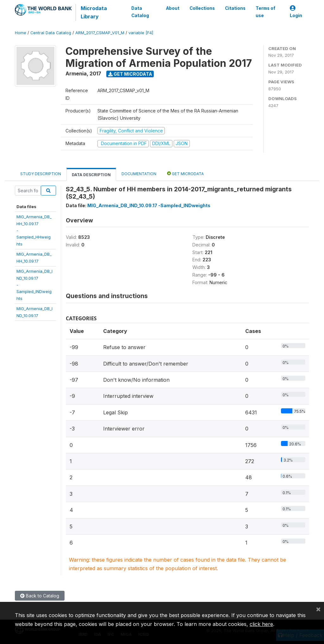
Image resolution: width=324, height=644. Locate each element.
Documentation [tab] (139, 174)
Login (296, 12)
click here (261, 624)
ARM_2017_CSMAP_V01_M (100, 33)
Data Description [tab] (91, 175)
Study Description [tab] (41, 174)
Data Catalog (140, 12)
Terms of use (265, 12)
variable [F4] (141, 33)
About (173, 8)
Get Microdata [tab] (185, 173)
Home (21, 33)
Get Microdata (130, 74)
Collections (202, 8)
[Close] (318, 609)
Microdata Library (94, 12)
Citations (235, 8)
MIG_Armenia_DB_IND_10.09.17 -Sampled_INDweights (149, 205)
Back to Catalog (40, 596)
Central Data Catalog (51, 33)
